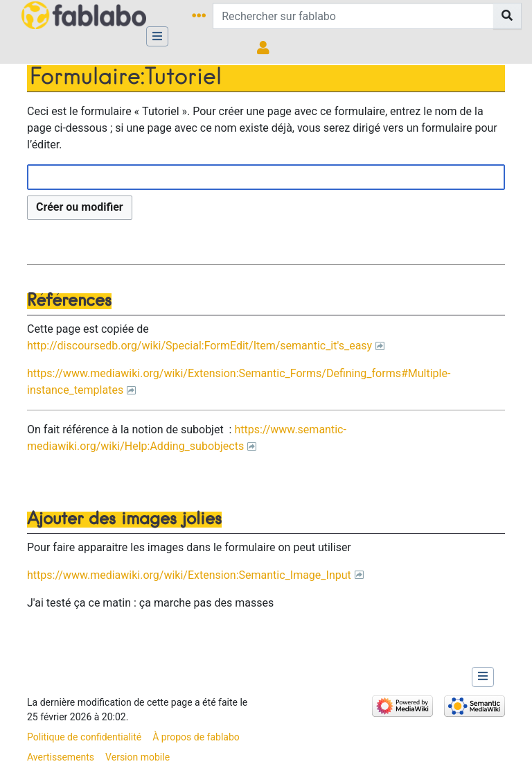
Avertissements (61, 757)
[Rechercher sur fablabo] (353, 16)
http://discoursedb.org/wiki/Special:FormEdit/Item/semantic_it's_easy (199, 346)
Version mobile (138, 757)
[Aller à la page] (507, 16)
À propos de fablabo (196, 737)
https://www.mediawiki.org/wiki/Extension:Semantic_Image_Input (189, 575)
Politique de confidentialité (84, 737)
